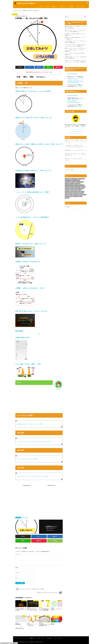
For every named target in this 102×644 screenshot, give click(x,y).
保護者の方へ (55, 7)
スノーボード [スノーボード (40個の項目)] (80, 182)
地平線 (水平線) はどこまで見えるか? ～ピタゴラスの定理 (32, 91)
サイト (17, 578)
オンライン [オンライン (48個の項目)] (68, 182)
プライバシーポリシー (80, 7)
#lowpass (81, 81)
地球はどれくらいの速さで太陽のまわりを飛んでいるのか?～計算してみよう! (38, 144)
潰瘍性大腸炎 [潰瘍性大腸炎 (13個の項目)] (76, 193)
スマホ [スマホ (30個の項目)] (67, 183)
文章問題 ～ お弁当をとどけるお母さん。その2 (29, 288)
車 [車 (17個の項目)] (71, 196)
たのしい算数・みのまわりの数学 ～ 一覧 (27, 364)
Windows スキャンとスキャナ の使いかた (74, 159)
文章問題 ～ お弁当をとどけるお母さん (27, 262)
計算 (27, 518)
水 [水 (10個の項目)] (66, 193)
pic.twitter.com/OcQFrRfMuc (73, 102)
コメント (18, 554)
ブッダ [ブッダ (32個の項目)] (67, 187)
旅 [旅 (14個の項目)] (76, 190)
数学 (23, 518)
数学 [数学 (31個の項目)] (72, 190)
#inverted (69, 101)
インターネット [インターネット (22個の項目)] (76, 180)
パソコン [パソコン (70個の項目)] (82, 185)
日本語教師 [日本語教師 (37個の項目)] (73, 191)
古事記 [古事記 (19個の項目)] (67, 188)
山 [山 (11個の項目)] (79, 188)
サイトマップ (47, 7)
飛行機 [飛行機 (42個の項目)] (67, 198)
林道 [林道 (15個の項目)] (82, 191)
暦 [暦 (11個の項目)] (79, 191)
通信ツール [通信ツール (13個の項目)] (76, 196)
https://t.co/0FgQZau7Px (73, 74)
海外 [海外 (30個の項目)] (70, 193)
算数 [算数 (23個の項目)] (71, 195)
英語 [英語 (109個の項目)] (76, 195)
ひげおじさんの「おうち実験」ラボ (29, 642)
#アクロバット (75, 78)
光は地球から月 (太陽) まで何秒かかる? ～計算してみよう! (33, 171)
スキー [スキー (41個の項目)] (74, 182)
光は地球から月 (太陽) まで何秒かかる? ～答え (75, 34)
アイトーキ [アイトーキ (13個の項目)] (82, 179)
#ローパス (76, 80)
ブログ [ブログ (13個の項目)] (72, 187)
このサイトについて (63, 7)
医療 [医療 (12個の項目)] (84, 187)
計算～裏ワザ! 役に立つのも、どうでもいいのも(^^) (31, 311)
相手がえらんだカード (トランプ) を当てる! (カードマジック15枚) (33, 476)
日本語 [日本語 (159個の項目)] (67, 191)
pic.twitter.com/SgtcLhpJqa (73, 82)
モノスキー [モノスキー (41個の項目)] (78, 187)
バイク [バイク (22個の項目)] (76, 185)
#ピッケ (71, 80)
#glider (74, 81)
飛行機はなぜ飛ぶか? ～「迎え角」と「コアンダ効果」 (30, 424)
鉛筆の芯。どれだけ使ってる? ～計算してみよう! (30, 244)
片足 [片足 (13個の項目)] (82, 193)
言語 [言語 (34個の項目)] (80, 195)
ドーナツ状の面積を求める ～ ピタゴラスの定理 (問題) (31, 217)
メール (17, 573)
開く (51, 72)
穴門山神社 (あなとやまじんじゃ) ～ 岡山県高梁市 (75, 155)
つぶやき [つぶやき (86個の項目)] (68, 179)
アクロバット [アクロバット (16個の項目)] (68, 180)
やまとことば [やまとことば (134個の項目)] (74, 179)
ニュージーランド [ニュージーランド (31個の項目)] (69, 185)
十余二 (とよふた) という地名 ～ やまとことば (75, 141)
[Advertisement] (39, 401)
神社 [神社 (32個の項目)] (67, 195)
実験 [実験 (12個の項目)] (72, 188)
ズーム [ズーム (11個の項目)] (72, 183)
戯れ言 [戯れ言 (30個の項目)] (67, 190)
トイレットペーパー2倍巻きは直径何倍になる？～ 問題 (31, 192)
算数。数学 (19, 518)
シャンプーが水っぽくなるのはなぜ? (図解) (27, 459)
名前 (17, 568)
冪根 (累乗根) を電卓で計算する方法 (39, 334)
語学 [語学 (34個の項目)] (67, 196)
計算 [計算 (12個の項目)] (84, 195)
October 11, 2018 (78, 86)
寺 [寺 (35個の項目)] (76, 188)
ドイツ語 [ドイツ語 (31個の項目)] (78, 183)
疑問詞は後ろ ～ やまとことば (74, 150)
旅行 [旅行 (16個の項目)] (80, 190)
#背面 (73, 100)
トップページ (40, 7)
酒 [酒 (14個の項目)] (81, 196)
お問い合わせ (72, 7)
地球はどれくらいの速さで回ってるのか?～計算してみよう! (33, 118)
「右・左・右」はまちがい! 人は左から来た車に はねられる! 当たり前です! (35, 441)
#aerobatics (70, 81)
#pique (77, 81)
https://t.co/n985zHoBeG (73, 95)
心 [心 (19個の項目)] (83, 188)
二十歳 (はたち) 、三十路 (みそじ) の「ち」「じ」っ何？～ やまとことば (75, 146)
